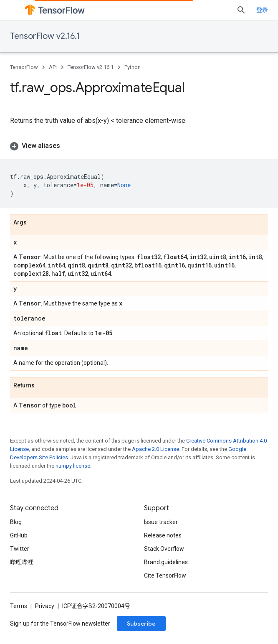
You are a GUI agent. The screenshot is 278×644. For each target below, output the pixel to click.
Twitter (20, 549)
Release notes (163, 535)
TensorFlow (24, 67)
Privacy (45, 606)
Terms (19, 606)
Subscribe (141, 624)
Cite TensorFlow (165, 575)
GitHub (19, 535)
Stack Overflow (164, 549)
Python (133, 67)
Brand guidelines (166, 562)
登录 (262, 10)
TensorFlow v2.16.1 (45, 36)
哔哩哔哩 (22, 562)
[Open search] (241, 10)
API (53, 67)
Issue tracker (161, 522)
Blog (16, 522)
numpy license (73, 466)
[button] (139, 146)
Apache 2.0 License (155, 449)
